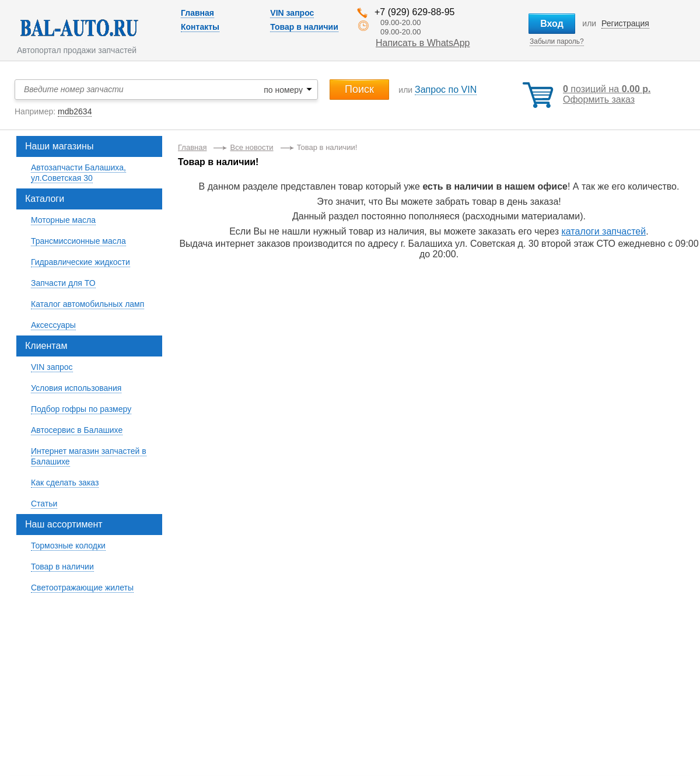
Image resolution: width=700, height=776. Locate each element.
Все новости (251, 147)
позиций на (607, 89)
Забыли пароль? (557, 41)
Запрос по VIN (446, 90)
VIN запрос (292, 13)
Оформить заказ (599, 99)
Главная (197, 13)
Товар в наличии (304, 27)
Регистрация (625, 23)
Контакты (200, 27)
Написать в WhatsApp (423, 43)
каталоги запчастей (603, 231)
